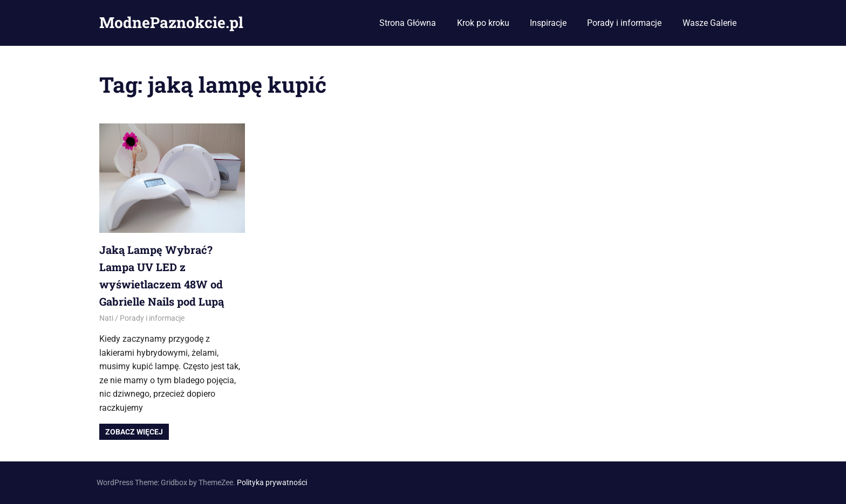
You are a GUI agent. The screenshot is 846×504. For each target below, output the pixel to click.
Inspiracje (548, 23)
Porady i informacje (624, 23)
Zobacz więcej (134, 432)
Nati (106, 318)
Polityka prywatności (272, 482)
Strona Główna (408, 23)
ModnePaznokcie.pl (171, 22)
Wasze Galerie (709, 23)
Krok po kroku (483, 23)
